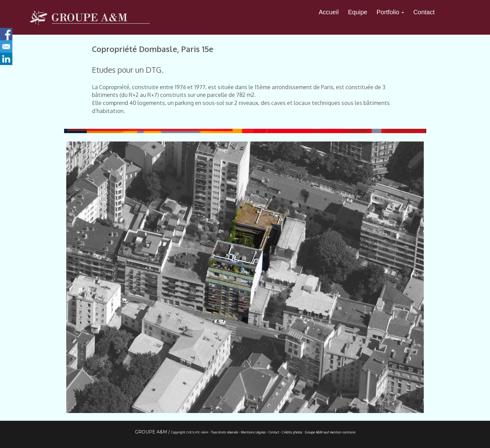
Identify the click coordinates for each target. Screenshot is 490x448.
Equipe (358, 12)
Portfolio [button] (390, 12)
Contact (424, 12)
